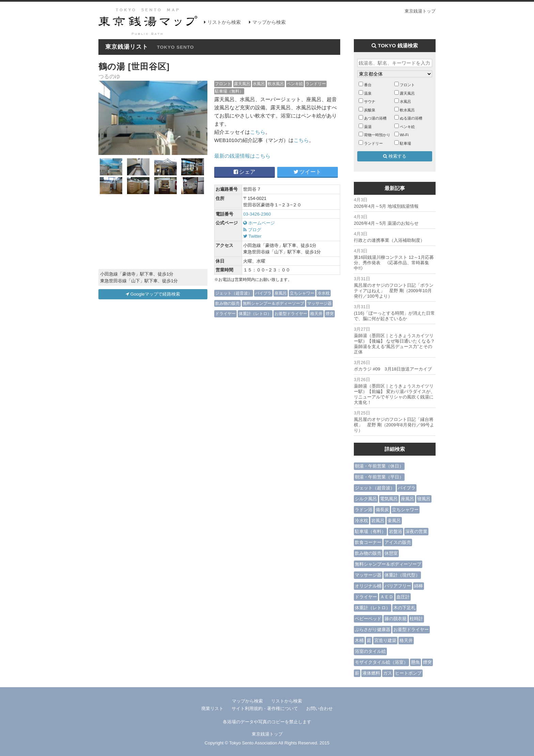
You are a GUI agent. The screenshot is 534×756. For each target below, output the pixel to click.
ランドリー (316, 84)
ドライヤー (225, 313)
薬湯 (368, 127)
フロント (223, 84)
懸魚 (415, 662)
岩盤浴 (396, 531)
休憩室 (391, 553)
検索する (395, 156)
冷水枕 (324, 293)
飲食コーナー (368, 542)
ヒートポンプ (408, 673)
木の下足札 (404, 608)
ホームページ (259, 223)
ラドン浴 (364, 510)
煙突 (330, 313)
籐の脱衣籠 (396, 619)
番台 (368, 85)
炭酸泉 (370, 110)
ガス (388, 673)
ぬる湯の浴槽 (411, 118)
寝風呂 (424, 499)
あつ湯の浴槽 (375, 118)
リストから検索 (224, 22)
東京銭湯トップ (420, 11)
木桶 (359, 640)
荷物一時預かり (377, 135)
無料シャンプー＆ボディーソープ (273, 303)
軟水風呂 (276, 84)
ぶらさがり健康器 (373, 629)
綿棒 (419, 586)
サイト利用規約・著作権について (265, 708)
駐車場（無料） (229, 91)
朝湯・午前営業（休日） (379, 466)
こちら (258, 132)
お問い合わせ (319, 708)
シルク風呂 (366, 499)
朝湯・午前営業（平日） (379, 477)
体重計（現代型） (402, 575)
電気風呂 (389, 499)
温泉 (368, 93)
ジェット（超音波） (234, 293)
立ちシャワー (302, 293)
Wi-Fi (404, 135)
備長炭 (382, 510)
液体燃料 (371, 673)
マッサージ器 (319, 303)
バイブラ (263, 293)
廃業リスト (212, 708)
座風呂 (281, 293)
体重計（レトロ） (255, 313)
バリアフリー (398, 586)
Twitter (252, 236)
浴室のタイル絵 (370, 651)
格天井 (316, 313)
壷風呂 (394, 521)
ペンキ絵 (295, 84)
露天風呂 (242, 84)
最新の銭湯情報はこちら (242, 156)
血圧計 (403, 597)
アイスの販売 (398, 542)
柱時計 (416, 619)
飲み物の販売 (227, 303)
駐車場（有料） (370, 531)
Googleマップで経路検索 (153, 294)
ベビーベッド (368, 619)
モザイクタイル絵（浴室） (381, 662)
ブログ (252, 230)
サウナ (370, 101)
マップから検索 (269, 22)
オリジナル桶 (368, 586)
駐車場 (405, 143)
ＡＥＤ (387, 597)
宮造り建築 (385, 640)
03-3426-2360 (257, 214)
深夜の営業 (416, 531)
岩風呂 (378, 521)
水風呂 (259, 84)
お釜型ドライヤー (291, 313)
